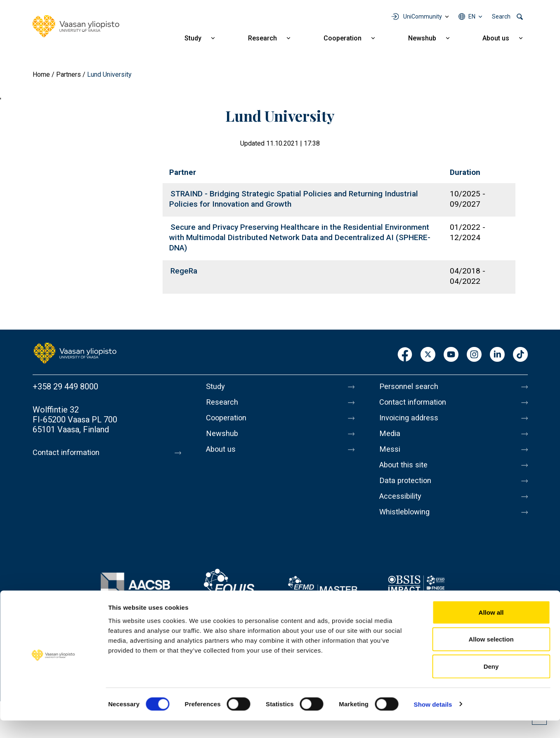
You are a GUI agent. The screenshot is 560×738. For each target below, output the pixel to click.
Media (391, 439)
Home (41, 74)
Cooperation (343, 38)
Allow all (491, 630)
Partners (69, 74)
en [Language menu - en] (472, 17)
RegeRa (184, 271)
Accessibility (403, 508)
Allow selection (491, 657)
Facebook (405, 355)
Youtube (451, 355)
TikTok (520, 355)
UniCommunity (423, 17)
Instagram (474, 355)
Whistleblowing (407, 525)
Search (501, 17)
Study (193, 38)
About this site (406, 473)
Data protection (408, 490)
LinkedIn (497, 355)
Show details (433, 722)
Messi (390, 456)
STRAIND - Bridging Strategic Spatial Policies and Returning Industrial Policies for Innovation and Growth (294, 199)
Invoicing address (411, 421)
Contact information (69, 453)
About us (496, 38)
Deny (491, 684)
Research (262, 38)
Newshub (422, 38)
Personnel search (411, 387)
